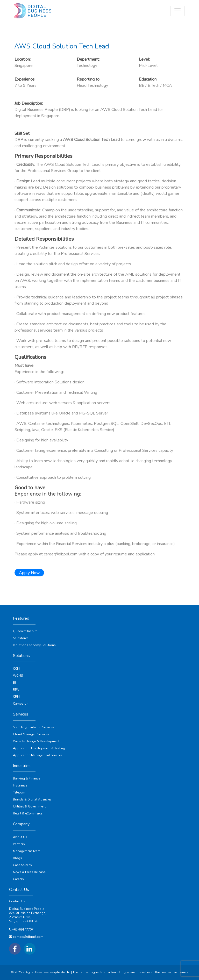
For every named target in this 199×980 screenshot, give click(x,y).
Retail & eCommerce (28, 813)
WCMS (18, 676)
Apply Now (29, 573)
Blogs (17, 858)
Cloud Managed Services (31, 734)
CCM (16, 669)
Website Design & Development (36, 741)
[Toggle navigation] (177, 11)
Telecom (19, 792)
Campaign (21, 704)
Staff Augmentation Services (33, 727)
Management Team (27, 851)
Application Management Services (38, 755)
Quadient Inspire (25, 631)
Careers (18, 879)
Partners (19, 844)
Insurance (20, 785)
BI (14, 683)
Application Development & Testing (39, 748)
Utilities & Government (29, 806)
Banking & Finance (26, 778)
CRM (16, 697)
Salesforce (21, 638)
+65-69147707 (23, 929)
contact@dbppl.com (28, 937)
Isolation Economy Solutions (34, 645)
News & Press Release (29, 872)
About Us (20, 837)
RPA (16, 690)
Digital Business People (27, 909)
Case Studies (22, 865)
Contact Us (17, 901)
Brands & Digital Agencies (32, 799)
